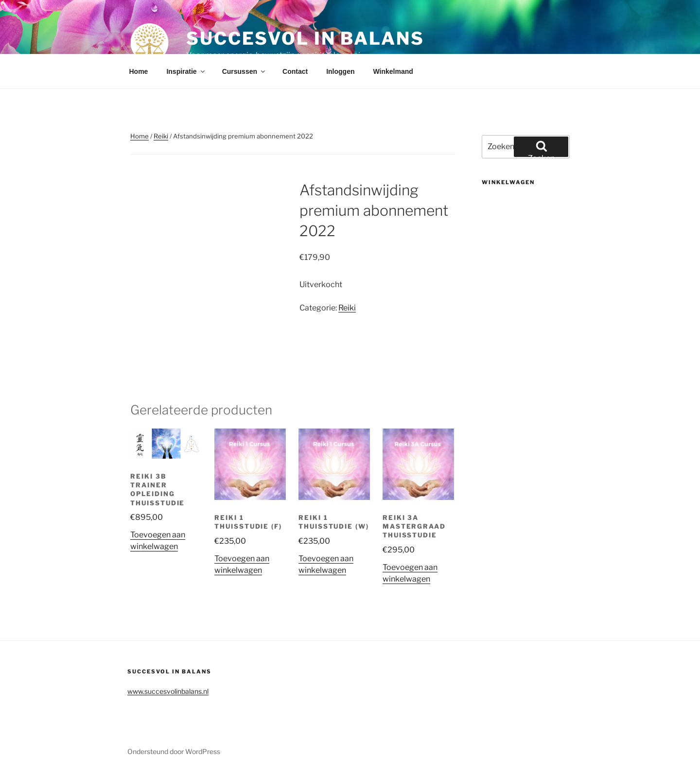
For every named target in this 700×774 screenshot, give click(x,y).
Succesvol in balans (305, 38)
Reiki (161, 136)
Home (139, 71)
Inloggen (340, 71)
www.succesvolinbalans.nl (168, 691)
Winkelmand (393, 71)
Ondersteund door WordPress (174, 751)
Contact (295, 71)
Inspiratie (186, 71)
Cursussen (244, 71)
